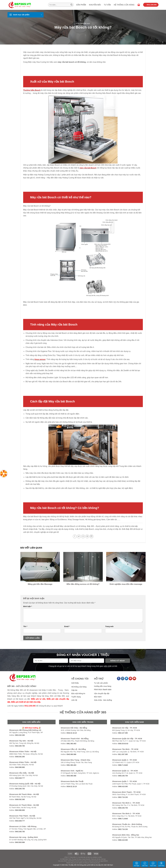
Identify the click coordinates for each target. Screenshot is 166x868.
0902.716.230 (123, 797)
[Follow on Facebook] (119, 679)
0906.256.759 (123, 776)
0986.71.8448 (123, 765)
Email (67, 626)
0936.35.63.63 (123, 744)
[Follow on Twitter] (127, 679)
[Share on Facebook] (75, 536)
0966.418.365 (123, 787)
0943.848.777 (20, 778)
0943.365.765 (20, 746)
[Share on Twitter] (79, 536)
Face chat (153, 864)
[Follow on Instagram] (123, 679)
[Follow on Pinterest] (130, 679)
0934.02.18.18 (72, 733)
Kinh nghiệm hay (83, 24)
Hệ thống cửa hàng (124, 5)
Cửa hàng (161, 864)
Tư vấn (107, 5)
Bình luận (28, 606)
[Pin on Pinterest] (87, 536)
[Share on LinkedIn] (91, 536)
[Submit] (71, 5)
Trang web (109, 626)
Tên (25, 626)
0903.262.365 (20, 735)
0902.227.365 (123, 733)
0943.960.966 (71, 754)
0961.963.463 (71, 744)
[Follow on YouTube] (134, 679)
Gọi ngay (137, 864)
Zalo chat (145, 864)
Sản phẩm (81, 5)
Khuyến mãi (95, 5)
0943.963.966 (20, 842)
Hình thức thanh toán (103, 690)
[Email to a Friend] (83, 536)
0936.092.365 (20, 757)
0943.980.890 (20, 767)
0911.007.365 (123, 754)
